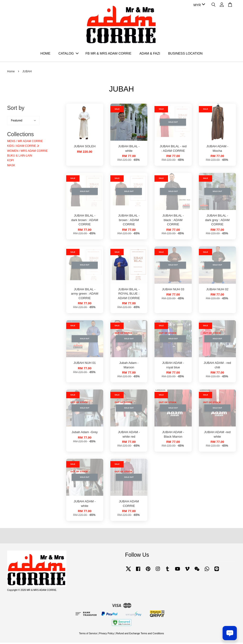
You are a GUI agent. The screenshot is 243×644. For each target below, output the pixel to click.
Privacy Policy (106, 635)
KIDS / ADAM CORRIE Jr (23, 147)
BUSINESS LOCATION (185, 54)
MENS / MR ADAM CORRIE (25, 143)
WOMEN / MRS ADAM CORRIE (27, 152)
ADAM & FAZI (150, 54)
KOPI (11, 162)
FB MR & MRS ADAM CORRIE (108, 54)
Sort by (16, 109)
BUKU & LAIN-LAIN (20, 157)
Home (11, 73)
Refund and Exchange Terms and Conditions (140, 635)
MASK (11, 167)
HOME (45, 54)
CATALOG (68, 54)
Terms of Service (88, 635)
